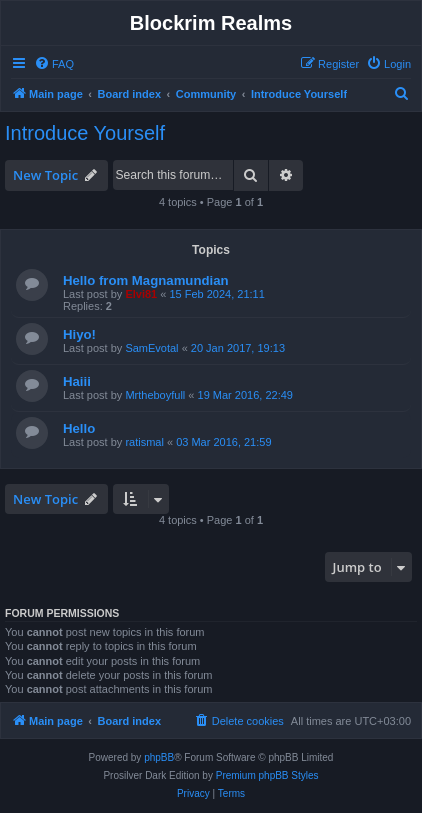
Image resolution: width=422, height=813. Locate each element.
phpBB (159, 757)
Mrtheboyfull (155, 395)
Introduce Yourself (85, 133)
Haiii (77, 381)
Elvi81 (141, 294)
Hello (79, 428)
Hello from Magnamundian (146, 280)
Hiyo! (79, 334)
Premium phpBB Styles (267, 775)
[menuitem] (54, 64)
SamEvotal (151, 348)
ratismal (144, 442)
